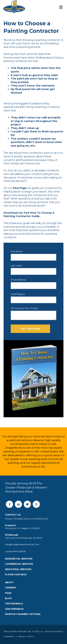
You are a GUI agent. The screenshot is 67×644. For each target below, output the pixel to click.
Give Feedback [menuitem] (14, 609)
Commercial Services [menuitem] (19, 564)
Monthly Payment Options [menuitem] (23, 614)
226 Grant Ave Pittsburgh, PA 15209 (24, 538)
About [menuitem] (9, 582)
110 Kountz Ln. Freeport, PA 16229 (22, 528)
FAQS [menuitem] (8, 593)
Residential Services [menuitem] (19, 559)
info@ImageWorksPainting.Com (22, 544)
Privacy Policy (26, 637)
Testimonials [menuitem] (14, 604)
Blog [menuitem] (8, 598)
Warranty (10, 637)
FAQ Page (20, 188)
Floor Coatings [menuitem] (16, 574)
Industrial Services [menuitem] (18, 569)
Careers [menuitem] (10, 588)
